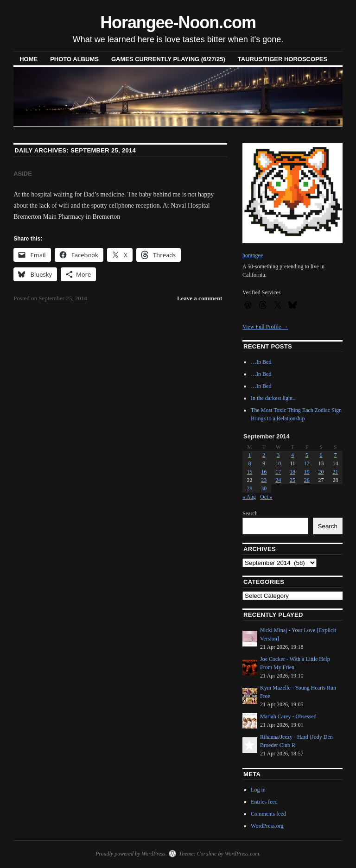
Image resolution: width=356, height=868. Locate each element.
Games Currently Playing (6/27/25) (168, 59)
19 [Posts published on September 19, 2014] (307, 472)
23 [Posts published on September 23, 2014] (264, 480)
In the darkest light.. (273, 398)
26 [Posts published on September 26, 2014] (307, 480)
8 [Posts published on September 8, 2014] (250, 463)
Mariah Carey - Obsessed (288, 716)
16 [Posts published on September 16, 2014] (264, 472)
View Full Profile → (265, 327)
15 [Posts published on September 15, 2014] (250, 472)
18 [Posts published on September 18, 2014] (292, 472)
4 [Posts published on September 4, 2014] (292, 455)
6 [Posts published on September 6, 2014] (321, 455)
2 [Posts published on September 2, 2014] (264, 455)
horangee (253, 255)
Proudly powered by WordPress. (131, 854)
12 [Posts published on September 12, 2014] (307, 463)
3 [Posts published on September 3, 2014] (278, 455)
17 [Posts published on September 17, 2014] (278, 472)
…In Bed (261, 362)
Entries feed (264, 802)
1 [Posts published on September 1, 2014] (250, 455)
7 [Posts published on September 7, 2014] (335, 455)
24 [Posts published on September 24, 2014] (278, 480)
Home (29, 59)
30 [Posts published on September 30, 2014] (264, 488)
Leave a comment (200, 298)
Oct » (266, 497)
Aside (23, 174)
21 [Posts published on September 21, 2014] (335, 472)
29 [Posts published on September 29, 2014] (250, 488)
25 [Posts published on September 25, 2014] (292, 480)
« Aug (249, 497)
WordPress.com (242, 854)
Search (250, 513)
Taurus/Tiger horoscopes (283, 59)
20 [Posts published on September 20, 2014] (321, 472)
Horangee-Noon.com (178, 22)
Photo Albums (74, 59)
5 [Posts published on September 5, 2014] (307, 455)
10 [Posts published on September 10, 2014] (278, 463)
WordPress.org (267, 826)
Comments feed (268, 814)
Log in (258, 790)
